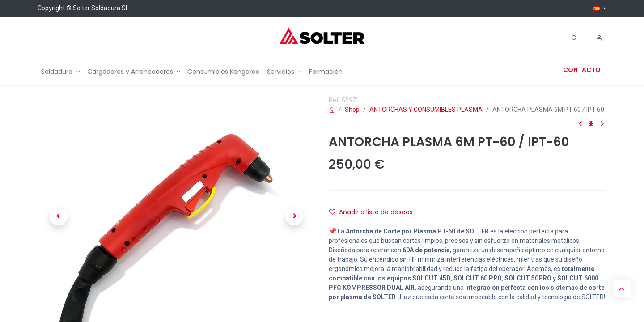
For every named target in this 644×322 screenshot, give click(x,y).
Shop (352, 110)
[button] (58, 216)
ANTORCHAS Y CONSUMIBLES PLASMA (426, 110)
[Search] (574, 38)
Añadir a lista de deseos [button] (371, 212)
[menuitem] (61, 72)
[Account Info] (599, 38)
